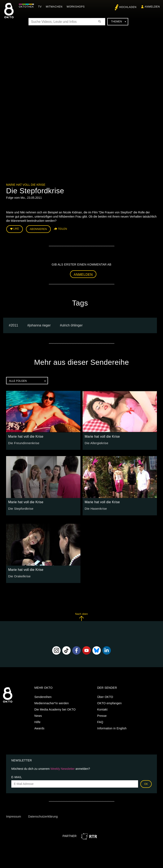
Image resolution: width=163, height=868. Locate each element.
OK (146, 783)
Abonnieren (38, 229)
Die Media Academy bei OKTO (55, 709)
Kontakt (102, 709)
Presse (102, 715)
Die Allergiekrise (96, 442)
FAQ (100, 721)
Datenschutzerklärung (43, 816)
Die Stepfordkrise (20, 507)
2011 (14, 324)
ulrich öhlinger (72, 324)
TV (41, 7)
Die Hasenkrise (95, 507)
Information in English (112, 727)
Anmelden (83, 274)
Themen (119, 22)
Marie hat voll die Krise (26, 185)
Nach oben (81, 616)
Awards (39, 727)
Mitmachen (55, 7)
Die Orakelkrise (19, 575)
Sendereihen (43, 696)
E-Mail (17, 776)
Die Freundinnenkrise (23, 442)
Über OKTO (105, 696)
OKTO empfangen (109, 702)
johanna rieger (40, 324)
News (38, 715)
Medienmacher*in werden (52, 702)
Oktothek (27, 7)
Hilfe (37, 721)
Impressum (14, 816)
